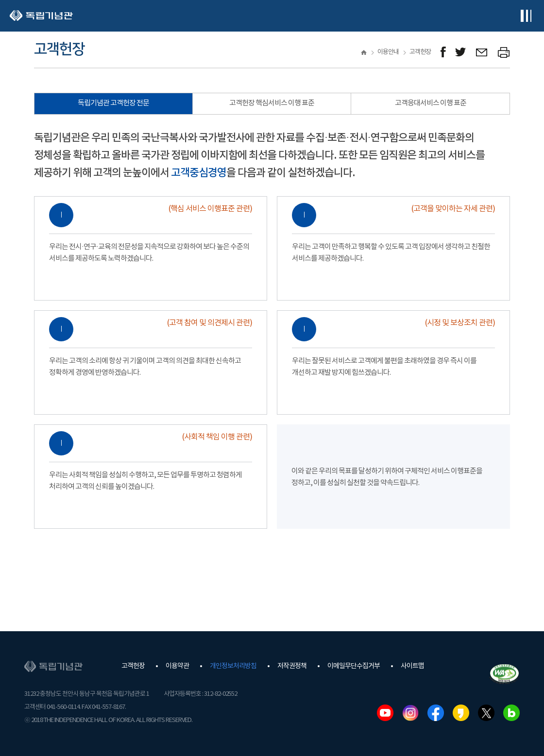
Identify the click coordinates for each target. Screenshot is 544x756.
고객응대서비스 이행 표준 (431, 103)
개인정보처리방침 (233, 666)
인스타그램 (410, 713)
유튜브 (385, 713)
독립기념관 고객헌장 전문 (113, 103)
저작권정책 (292, 666)
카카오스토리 (461, 713)
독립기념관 (41, 16)
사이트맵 (412, 666)
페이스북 (436, 713)
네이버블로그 (511, 713)
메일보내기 (482, 52)
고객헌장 (133, 666)
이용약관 (177, 666)
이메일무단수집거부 (354, 666)
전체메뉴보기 (526, 16)
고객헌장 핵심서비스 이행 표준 (272, 103)
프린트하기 (504, 52)
